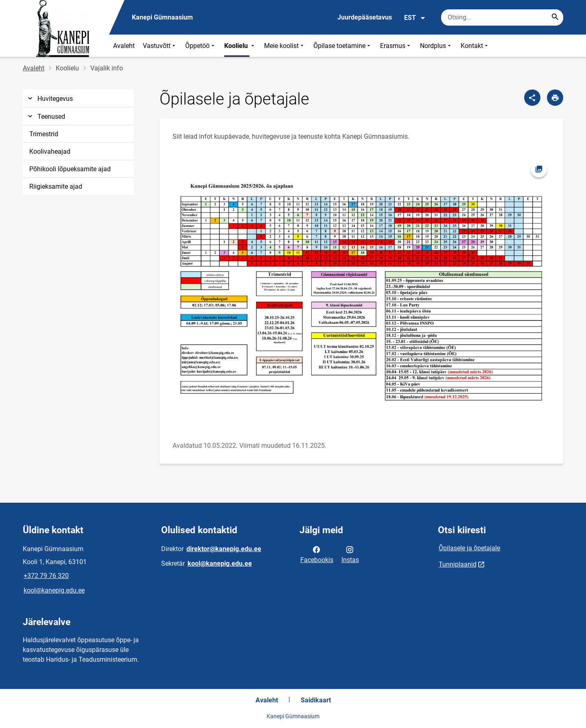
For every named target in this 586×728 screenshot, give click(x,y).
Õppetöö (201, 46)
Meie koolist (285, 46)
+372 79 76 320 (46, 576)
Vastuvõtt (160, 46)
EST (415, 18)
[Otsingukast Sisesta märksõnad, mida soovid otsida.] (502, 17)
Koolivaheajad (50, 151)
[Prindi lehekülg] (555, 98)
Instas (350, 554)
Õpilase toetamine (343, 46)
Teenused (46, 117)
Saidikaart (316, 700)
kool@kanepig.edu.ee (54, 590)
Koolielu (240, 46)
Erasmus (396, 46)
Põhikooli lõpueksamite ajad (70, 169)
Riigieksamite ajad (56, 186)
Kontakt (475, 46)
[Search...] (555, 17)
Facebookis (317, 554)
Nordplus (436, 46)
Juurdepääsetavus (365, 17)
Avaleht (124, 46)
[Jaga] (532, 98)
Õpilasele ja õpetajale (469, 548)
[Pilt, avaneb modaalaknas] (361, 291)
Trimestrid (44, 134)
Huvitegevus (49, 99)
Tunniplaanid (458, 564)
